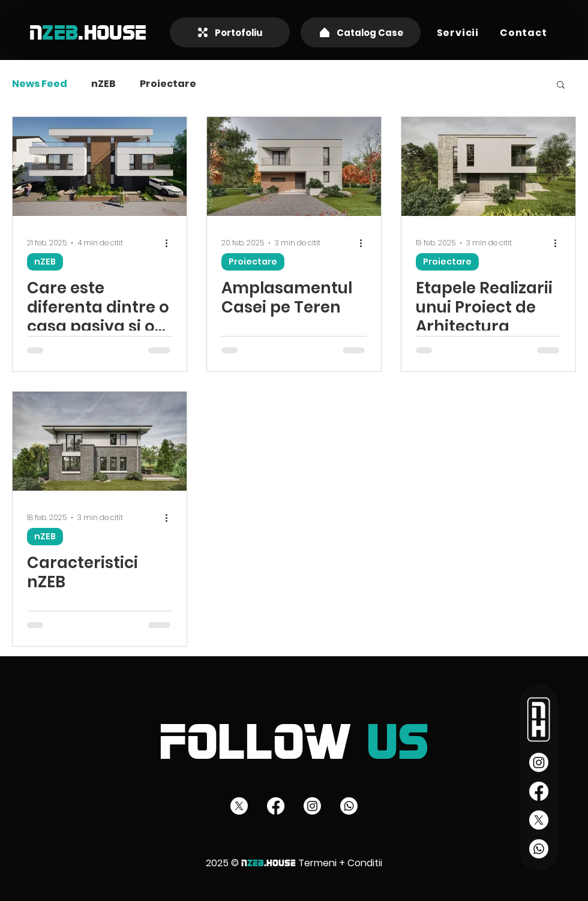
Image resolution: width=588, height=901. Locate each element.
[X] (539, 820)
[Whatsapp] (539, 849)
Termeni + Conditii (340, 863)
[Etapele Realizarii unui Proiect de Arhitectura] (488, 166)
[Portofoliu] (230, 32)
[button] (457, 33)
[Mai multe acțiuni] (170, 243)
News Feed (40, 84)
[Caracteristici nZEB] (100, 441)
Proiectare (168, 84)
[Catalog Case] (361, 32)
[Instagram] (539, 762)
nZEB (103, 84)
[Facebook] (539, 791)
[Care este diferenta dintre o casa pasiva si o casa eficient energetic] (100, 166)
